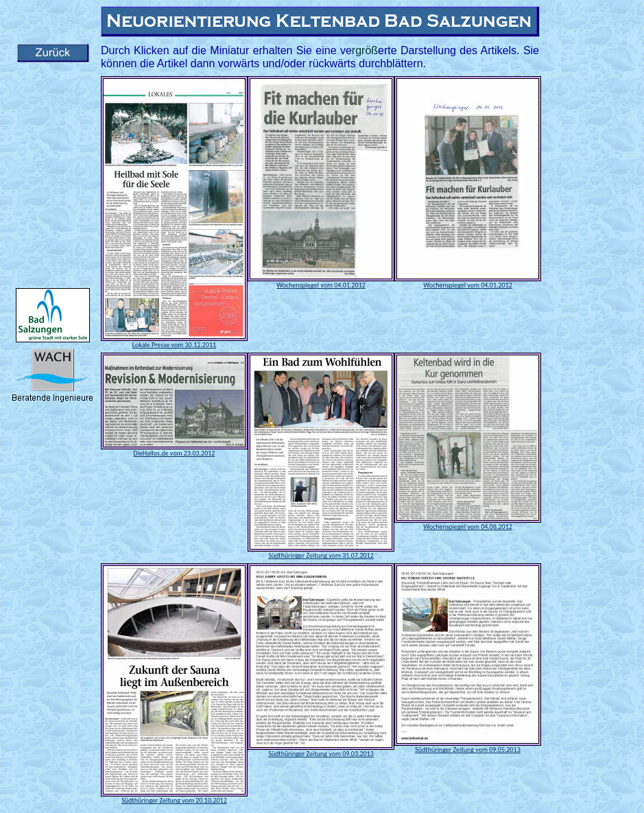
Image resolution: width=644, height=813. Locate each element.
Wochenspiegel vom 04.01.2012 (321, 285)
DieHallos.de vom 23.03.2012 (175, 453)
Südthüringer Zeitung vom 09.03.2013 (321, 754)
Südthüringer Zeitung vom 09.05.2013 (468, 750)
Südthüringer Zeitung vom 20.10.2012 (174, 800)
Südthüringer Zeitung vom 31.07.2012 (321, 555)
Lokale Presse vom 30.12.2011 (174, 345)
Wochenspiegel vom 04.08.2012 (468, 527)
